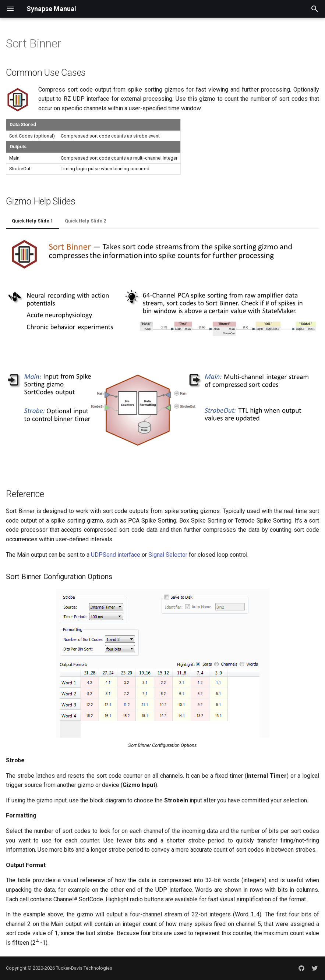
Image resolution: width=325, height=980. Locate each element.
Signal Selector (168, 555)
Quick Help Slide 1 (32, 221)
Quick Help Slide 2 (85, 221)
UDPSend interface (116, 555)
